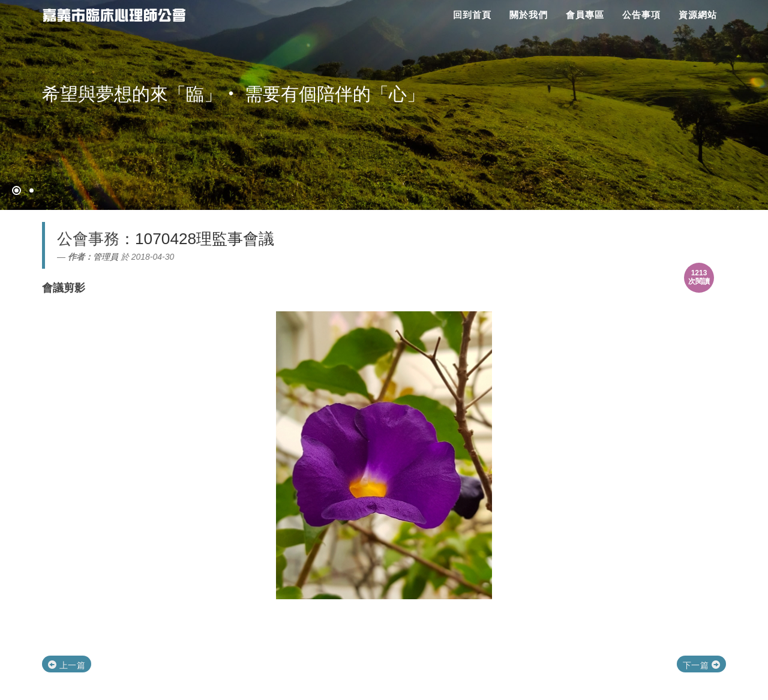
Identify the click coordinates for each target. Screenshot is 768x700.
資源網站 (698, 15)
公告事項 (641, 15)
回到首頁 (472, 15)
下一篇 (701, 665)
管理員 (106, 257)
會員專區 (585, 15)
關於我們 (529, 15)
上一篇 (67, 665)
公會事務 (88, 239)
